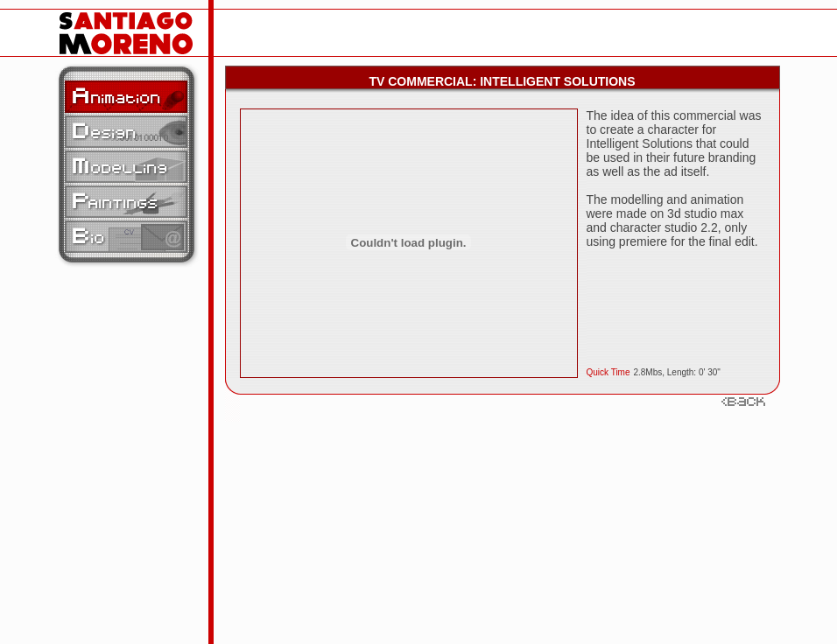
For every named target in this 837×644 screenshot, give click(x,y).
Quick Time (608, 372)
